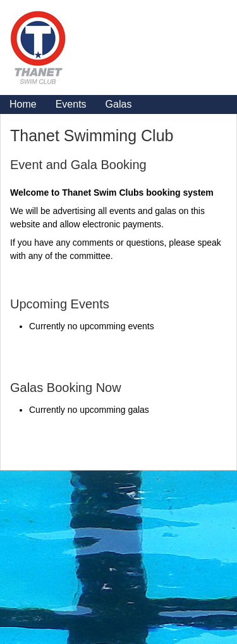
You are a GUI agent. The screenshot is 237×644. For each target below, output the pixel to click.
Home (23, 104)
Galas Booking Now (66, 388)
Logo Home (73, 41)
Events (71, 104)
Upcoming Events (60, 304)
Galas (119, 104)
